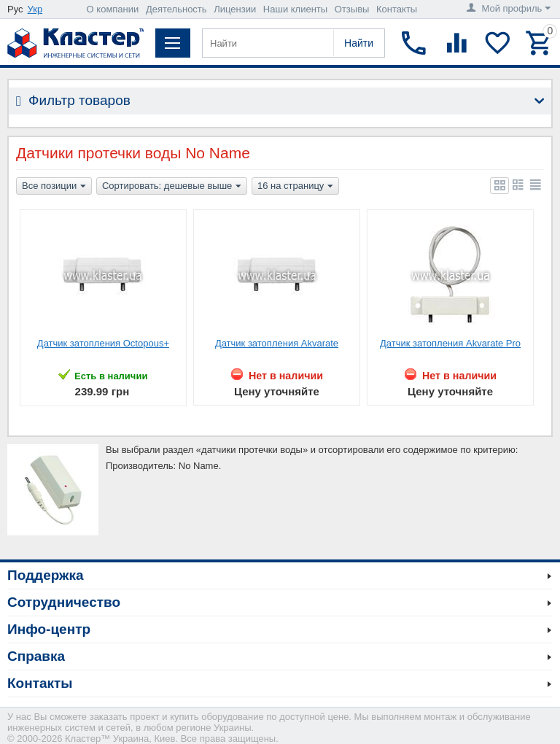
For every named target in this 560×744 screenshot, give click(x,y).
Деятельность (176, 9)
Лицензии (235, 9)
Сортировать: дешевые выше (172, 187)
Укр (35, 9)
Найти (359, 43)
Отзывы (352, 9)
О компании (113, 9)
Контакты (397, 9)
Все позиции (54, 187)
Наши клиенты (295, 9)
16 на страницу (295, 187)
